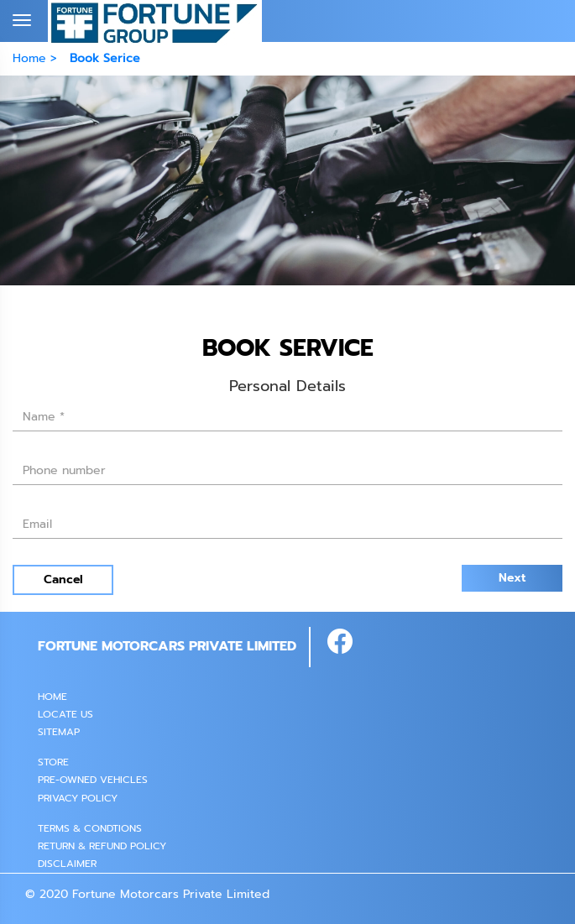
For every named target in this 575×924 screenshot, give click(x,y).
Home (52, 697)
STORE (53, 762)
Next (512, 578)
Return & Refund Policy (102, 846)
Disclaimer (67, 864)
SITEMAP (59, 732)
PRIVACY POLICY (78, 798)
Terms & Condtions (90, 828)
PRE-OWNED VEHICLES (93, 780)
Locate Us (65, 714)
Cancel (63, 579)
